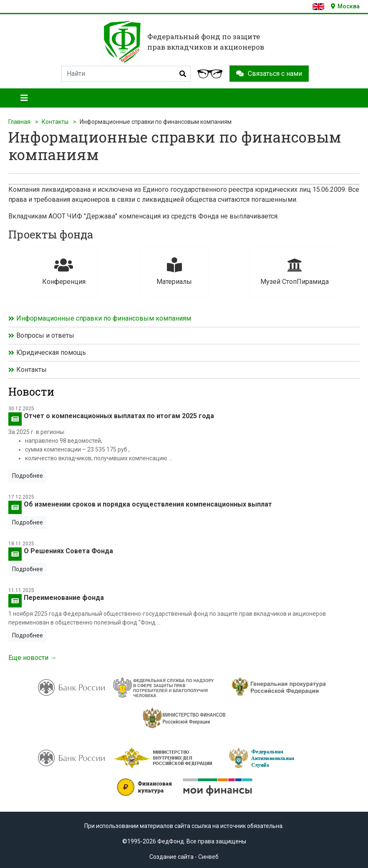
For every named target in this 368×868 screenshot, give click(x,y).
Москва (345, 6)
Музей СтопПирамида (295, 272)
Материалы (174, 272)
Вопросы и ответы (45, 335)
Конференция (64, 272)
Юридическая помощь (51, 352)
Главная (19, 122)
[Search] (126, 74)
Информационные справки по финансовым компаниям (104, 318)
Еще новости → (33, 658)
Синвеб (208, 857)
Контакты (55, 122)
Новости (31, 391)
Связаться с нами (269, 74)
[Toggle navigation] (24, 98)
